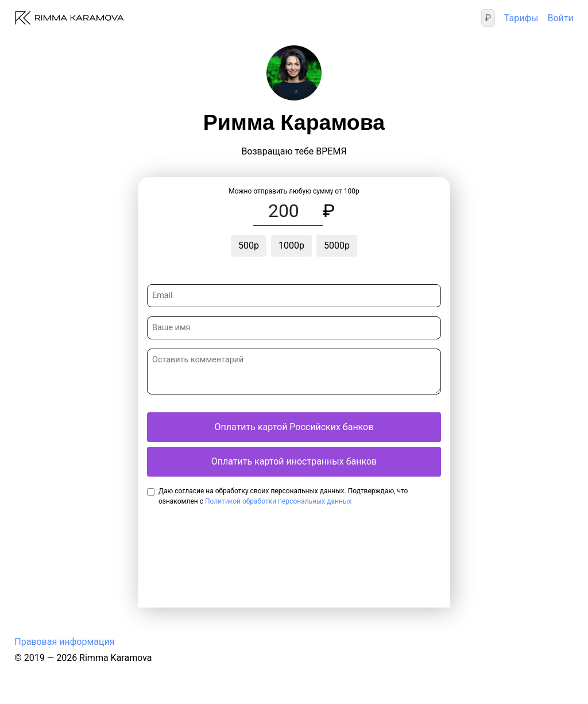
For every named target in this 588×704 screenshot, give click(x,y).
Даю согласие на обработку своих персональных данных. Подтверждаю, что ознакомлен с (283, 496)
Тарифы (521, 18)
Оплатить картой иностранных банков (294, 461)
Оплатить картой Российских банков (294, 427)
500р (249, 245)
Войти (560, 18)
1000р (291, 245)
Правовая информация (64, 642)
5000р (337, 245)
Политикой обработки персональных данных (278, 501)
